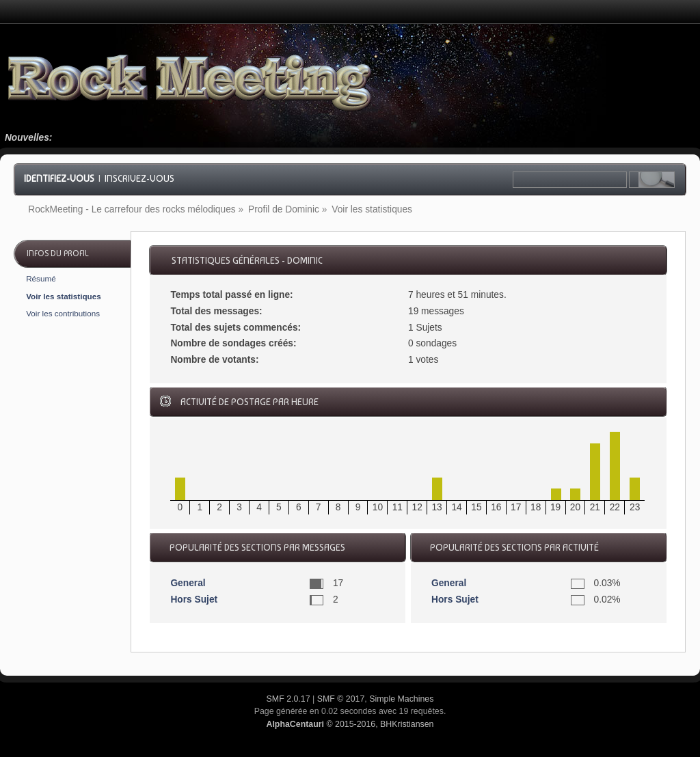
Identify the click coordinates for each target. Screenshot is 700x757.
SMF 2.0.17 (288, 699)
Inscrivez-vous (139, 178)
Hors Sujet (194, 600)
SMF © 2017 (341, 699)
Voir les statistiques (64, 296)
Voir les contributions (63, 313)
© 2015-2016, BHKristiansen (350, 724)
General (188, 583)
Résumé (41, 278)
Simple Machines (401, 699)
